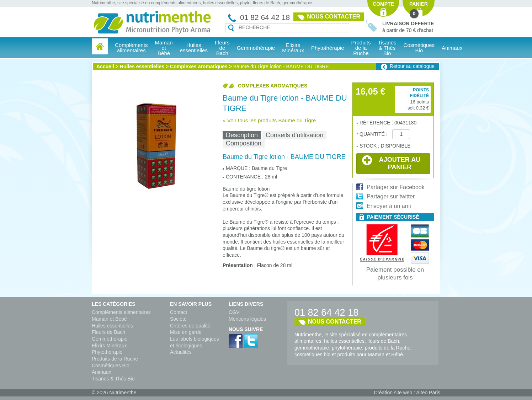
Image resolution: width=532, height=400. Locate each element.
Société (178, 319)
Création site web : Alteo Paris (407, 393)
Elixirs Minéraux (293, 48)
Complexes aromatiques (199, 66)
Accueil (105, 66)
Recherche (231, 28)
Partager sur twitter (391, 196)
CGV (234, 312)
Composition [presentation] (244, 143)
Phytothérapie (107, 352)
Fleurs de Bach (108, 332)
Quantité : (374, 134)
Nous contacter (334, 17)
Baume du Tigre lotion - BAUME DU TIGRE (281, 66)
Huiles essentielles (142, 66)
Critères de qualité (190, 326)
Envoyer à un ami (389, 206)
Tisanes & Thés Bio (113, 379)
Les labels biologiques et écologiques (195, 342)
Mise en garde (186, 332)
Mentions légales (247, 319)
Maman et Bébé (109, 319)
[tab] (242, 135)
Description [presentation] (242, 135)
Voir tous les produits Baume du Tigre (272, 120)
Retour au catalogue (412, 66)
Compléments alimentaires (121, 312)
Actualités (181, 352)
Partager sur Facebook (396, 187)
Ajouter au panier (391, 163)
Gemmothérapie (110, 339)
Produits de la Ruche (361, 48)
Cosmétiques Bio (111, 366)
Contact (179, 312)
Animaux (452, 48)
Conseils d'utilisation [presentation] (295, 135)
